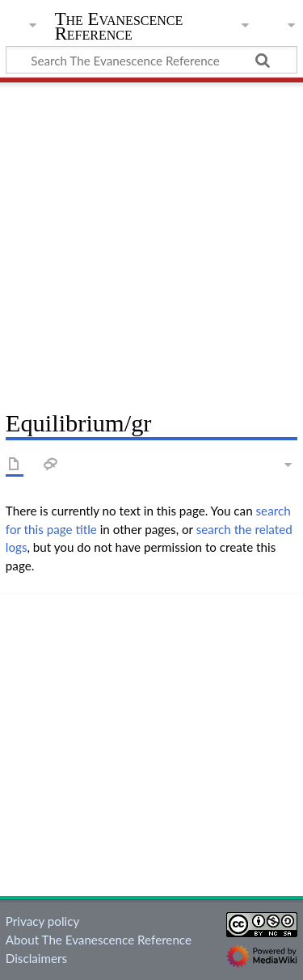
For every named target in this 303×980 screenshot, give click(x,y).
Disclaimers (36, 958)
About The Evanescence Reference (99, 940)
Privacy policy (42, 921)
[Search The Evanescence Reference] (151, 60)
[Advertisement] (151, 240)
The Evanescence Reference (119, 28)
